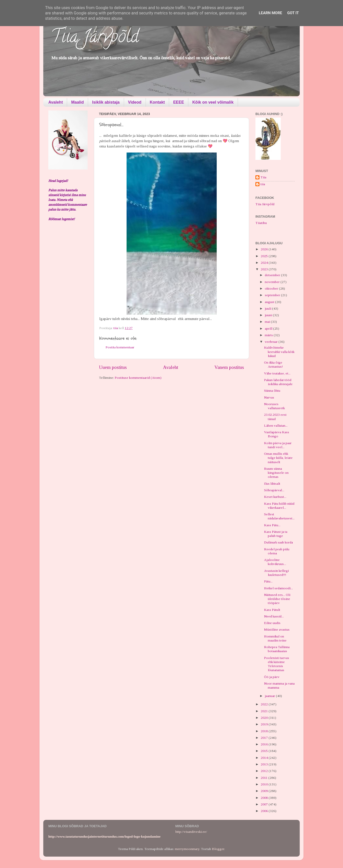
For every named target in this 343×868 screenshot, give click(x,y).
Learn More (270, 13)
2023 (265, 269)
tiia (263, 184)
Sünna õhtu (272, 391)
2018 (265, 731)
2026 (265, 249)
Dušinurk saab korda (278, 542)
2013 (265, 764)
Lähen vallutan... (276, 426)
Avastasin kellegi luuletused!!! (276, 573)
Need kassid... (274, 616)
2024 (265, 263)
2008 (265, 798)
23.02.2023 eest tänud (275, 417)
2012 (265, 771)
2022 (265, 704)
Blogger (218, 849)
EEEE (179, 102)
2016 (265, 744)
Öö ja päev (272, 677)
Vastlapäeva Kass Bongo (277, 434)
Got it (293, 13)
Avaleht (56, 102)
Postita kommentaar (120, 347)
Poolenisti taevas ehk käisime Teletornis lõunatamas (277, 664)
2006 (265, 811)
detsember (273, 275)
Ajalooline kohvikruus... (275, 562)
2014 (265, 758)
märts (269, 335)
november (273, 282)
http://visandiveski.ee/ (191, 832)
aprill (269, 328)
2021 (265, 711)
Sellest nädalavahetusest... (279, 516)
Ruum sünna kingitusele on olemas (276, 473)
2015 (265, 751)
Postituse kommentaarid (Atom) (138, 378)
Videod (135, 102)
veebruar (272, 342)
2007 (265, 804)
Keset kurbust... (275, 497)
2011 (265, 778)
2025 (265, 256)
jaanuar (270, 696)
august (270, 302)
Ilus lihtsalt (272, 484)
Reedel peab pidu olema (277, 551)
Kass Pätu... (272, 525)
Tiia (263, 177)
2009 (265, 791)
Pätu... (268, 581)
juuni (269, 315)
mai (268, 322)
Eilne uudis (272, 623)
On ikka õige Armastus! (273, 364)
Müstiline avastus (277, 629)
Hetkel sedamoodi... (278, 588)
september (273, 295)
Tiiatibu (261, 223)
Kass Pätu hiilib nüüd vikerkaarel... (279, 506)
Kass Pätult (272, 610)
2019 (265, 724)
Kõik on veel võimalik (213, 102)
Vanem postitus (229, 367)
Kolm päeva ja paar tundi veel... (278, 445)
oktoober (272, 288)
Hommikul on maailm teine (275, 638)
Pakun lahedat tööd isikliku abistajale (278, 382)
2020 (265, 718)
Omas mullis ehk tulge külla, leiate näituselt (278, 458)
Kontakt (157, 102)
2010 (265, 784)
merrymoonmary (187, 849)
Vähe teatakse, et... (277, 373)
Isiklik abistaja (106, 102)
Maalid (77, 102)
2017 (265, 738)
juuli (268, 308)
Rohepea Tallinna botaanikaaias (277, 649)
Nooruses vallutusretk (274, 406)
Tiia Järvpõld (95, 38)
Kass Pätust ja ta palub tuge (276, 534)
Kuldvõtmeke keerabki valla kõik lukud (279, 352)
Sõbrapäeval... (274, 490)
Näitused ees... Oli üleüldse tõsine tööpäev (277, 599)
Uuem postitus (113, 367)
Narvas (269, 397)
